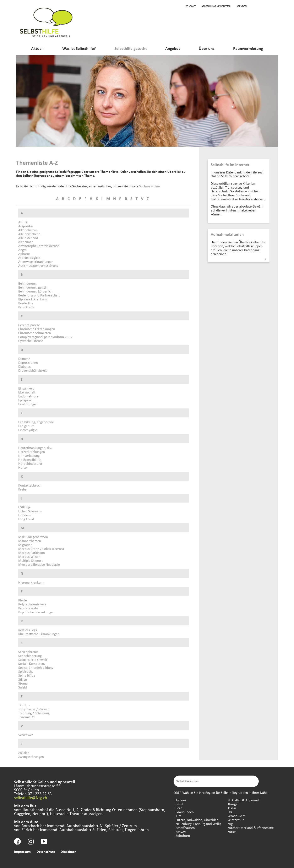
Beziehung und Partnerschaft (39, 295)
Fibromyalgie (28, 430)
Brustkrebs (26, 307)
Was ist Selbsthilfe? (79, 48)
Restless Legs (28, 630)
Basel (179, 804)
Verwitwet (26, 735)
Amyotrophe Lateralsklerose (39, 246)
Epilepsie (25, 400)
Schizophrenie (28, 652)
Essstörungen (28, 404)
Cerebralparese (29, 325)
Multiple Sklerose (31, 560)
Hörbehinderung (30, 463)
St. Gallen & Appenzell (244, 800)
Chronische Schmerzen (35, 333)
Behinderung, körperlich (35, 291)
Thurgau (233, 804)
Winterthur (236, 820)
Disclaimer (68, 851)
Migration (25, 545)
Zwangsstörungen (31, 757)
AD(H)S (23, 222)
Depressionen (28, 362)
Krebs (22, 489)
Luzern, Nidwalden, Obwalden (197, 820)
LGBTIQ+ (24, 507)
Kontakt (190, 6)
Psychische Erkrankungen (36, 612)
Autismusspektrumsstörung (38, 265)
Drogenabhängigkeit (33, 370)
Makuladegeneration (33, 537)
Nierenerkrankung (31, 582)
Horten (23, 467)
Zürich (232, 832)
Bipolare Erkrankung (33, 299)
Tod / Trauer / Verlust (34, 709)
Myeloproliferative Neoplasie (39, 564)
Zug (230, 824)
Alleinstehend (28, 238)
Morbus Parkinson (32, 553)
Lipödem (24, 515)
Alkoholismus (28, 230)
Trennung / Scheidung (34, 713)
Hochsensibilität (30, 459)
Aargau (181, 800)
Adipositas (26, 226)
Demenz (24, 358)
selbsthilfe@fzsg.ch (31, 797)
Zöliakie (24, 753)
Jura (179, 816)
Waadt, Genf (236, 816)
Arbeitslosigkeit (29, 258)
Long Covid (26, 519)
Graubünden (185, 812)
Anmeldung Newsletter (216, 6)
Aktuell (37, 48)
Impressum (22, 851)
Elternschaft (27, 392)
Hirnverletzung (29, 456)
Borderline (26, 303)
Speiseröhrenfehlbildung (36, 667)
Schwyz (181, 832)
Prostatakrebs (28, 608)
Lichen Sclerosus (30, 511)
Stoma (23, 683)
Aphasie (24, 254)
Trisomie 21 (27, 717)
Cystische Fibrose (31, 341)
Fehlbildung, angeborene (36, 422)
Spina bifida (27, 675)
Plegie (23, 600)
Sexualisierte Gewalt (33, 660)
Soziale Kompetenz (32, 663)
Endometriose (28, 396)
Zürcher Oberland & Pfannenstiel (251, 828)
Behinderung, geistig (33, 287)
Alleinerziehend (29, 234)
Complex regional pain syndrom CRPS (45, 337)
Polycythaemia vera (32, 604)
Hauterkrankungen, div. (35, 448)
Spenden (242, 6)
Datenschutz (46, 851)
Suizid (23, 687)
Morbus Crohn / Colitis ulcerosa (41, 549)
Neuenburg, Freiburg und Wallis (198, 824)
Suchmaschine (149, 186)
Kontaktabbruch (30, 485)
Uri (230, 812)
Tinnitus (24, 705)
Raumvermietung (248, 48)
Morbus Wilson (29, 556)
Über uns (207, 48)
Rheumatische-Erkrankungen (39, 634)
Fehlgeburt (26, 426)
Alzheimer (26, 242)
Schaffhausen (185, 828)
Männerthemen (30, 541)
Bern (179, 808)
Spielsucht (26, 671)
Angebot (173, 48)
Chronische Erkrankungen (37, 329)
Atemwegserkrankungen (36, 261)
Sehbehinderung (30, 656)
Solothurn (183, 835)
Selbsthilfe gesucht (131, 48)
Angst (22, 250)
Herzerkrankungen (32, 452)
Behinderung (27, 283)
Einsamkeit (26, 388)
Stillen (23, 679)
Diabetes (24, 366)
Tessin (232, 808)
